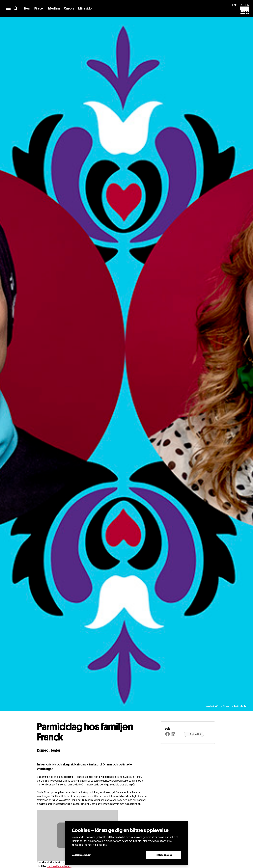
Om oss (69, 8)
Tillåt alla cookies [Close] (164, 855)
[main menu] (8, 8)
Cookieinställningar (81, 855)
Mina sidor (85, 8)
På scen (39, 8)
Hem (27, 8)
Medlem (54, 8)
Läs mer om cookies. (96, 845)
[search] (15, 8)
